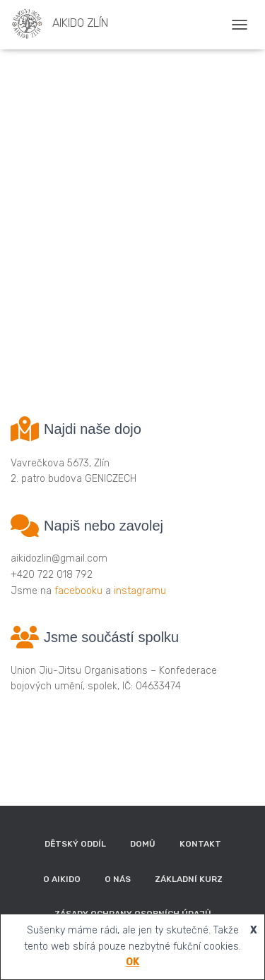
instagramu (140, 591)
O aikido (62, 879)
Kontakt (200, 844)
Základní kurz (189, 879)
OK (132, 962)
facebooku (78, 591)
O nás (118, 879)
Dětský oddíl (75, 844)
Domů (143, 844)
